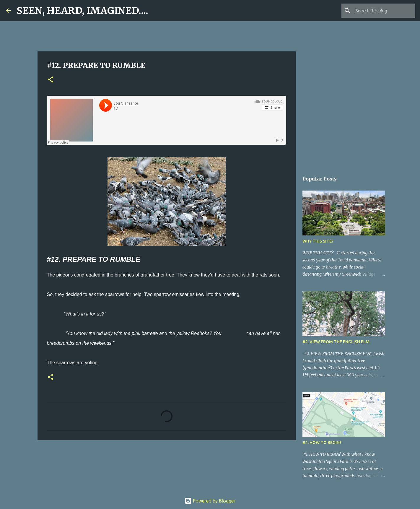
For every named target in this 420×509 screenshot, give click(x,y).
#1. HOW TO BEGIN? (322, 443)
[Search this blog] (384, 11)
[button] (51, 80)
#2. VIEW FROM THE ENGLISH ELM (336, 342)
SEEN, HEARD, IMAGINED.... (82, 11)
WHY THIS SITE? (318, 241)
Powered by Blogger (210, 501)
